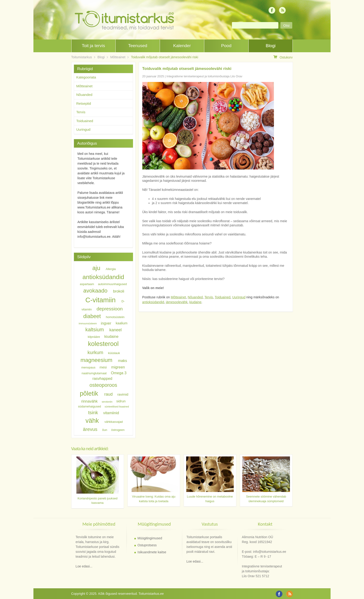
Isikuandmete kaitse (152, 552)
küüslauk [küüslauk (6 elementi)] (114, 353)
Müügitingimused (150, 538)
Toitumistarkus (82, 57)
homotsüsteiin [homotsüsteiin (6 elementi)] (115, 317)
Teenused (138, 46)
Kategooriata (86, 77)
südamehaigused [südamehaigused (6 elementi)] (89, 406)
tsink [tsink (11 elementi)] (93, 412)
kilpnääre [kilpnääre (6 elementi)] (94, 337)
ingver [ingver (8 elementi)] (106, 323)
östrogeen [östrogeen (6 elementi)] (118, 430)
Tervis (209, 297)
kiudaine (195, 302)
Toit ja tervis (93, 46)
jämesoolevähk (177, 302)
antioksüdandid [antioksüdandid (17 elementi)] (103, 277)
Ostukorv (283, 57)
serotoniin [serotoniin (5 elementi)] (107, 402)
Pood (226, 46)
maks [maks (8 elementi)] (122, 361)
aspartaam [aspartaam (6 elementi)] (87, 284)
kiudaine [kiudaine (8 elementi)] (111, 336)
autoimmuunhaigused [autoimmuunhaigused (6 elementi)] (112, 284)
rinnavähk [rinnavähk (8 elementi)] (89, 401)
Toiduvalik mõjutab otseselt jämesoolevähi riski (164, 57)
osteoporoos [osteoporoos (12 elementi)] (103, 385)
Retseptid (84, 103)
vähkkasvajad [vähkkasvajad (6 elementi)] (114, 422)
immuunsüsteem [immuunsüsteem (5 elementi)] (88, 323)
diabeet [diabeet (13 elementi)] (92, 316)
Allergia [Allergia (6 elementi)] (111, 269)
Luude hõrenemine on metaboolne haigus (210, 499)
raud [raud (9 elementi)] (108, 394)
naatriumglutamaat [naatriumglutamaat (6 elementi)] (94, 373)
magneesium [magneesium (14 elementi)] (96, 360)
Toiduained (223, 297)
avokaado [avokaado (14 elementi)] (95, 291)
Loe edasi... (84, 566)
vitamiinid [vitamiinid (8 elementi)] (111, 413)
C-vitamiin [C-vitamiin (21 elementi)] (101, 300)
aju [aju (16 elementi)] (96, 268)
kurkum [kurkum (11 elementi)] (95, 352)
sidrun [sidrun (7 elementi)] (121, 401)
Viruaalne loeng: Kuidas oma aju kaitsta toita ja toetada (154, 499)
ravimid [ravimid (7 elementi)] (123, 394)
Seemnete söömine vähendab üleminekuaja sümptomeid (266, 499)
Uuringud (239, 297)
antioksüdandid (153, 302)
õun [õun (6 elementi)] (105, 430)
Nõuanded (195, 297)
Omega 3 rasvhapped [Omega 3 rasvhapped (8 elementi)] (109, 375)
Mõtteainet (118, 57)
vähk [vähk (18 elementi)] (92, 421)
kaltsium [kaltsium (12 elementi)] (95, 330)
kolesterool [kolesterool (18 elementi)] (103, 344)
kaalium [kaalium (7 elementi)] (122, 323)
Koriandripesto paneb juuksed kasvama (97, 501)
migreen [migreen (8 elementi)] (118, 367)
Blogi (270, 46)
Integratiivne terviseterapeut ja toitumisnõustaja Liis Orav (204, 76)
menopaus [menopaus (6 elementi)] (88, 367)
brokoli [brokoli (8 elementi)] (119, 291)
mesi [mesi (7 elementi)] (103, 367)
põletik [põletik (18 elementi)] (89, 393)
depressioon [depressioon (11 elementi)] (110, 309)
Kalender (182, 46)
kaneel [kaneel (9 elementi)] (115, 330)
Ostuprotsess (147, 545)
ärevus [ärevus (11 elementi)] (90, 429)
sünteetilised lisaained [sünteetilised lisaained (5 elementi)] (117, 407)
